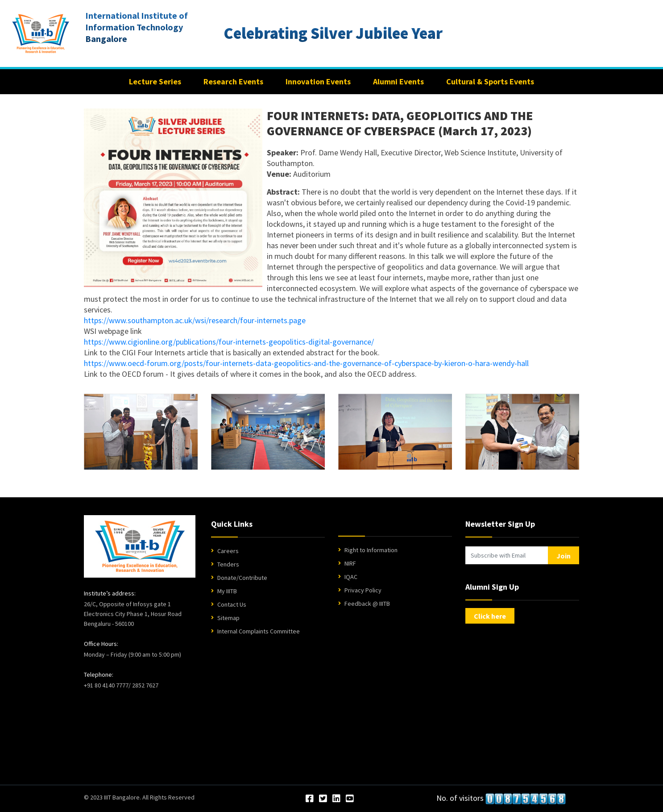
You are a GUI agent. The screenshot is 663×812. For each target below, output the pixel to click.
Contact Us (232, 604)
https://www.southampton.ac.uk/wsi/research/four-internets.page (195, 320)
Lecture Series (155, 81)
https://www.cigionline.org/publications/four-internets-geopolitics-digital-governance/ (229, 342)
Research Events (233, 81)
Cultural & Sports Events (490, 81)
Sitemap (228, 618)
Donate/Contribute (242, 578)
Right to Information (371, 550)
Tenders (228, 564)
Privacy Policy (363, 590)
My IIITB (227, 591)
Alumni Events (398, 81)
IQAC (351, 577)
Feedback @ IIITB (367, 604)
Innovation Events (318, 81)
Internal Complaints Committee (259, 631)
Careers (228, 551)
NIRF (350, 563)
